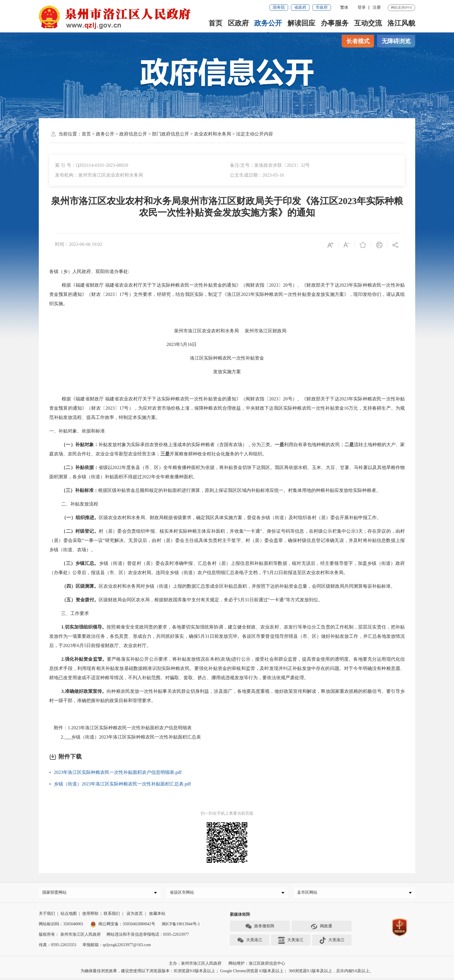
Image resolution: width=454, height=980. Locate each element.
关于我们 (47, 915)
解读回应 (301, 23)
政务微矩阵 (260, 928)
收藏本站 (157, 915)
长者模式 (358, 41)
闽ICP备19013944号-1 (181, 926)
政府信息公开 (133, 134)
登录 (362, 7)
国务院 (279, 7)
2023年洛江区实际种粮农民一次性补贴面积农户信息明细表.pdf (118, 772)
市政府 (322, 7)
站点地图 (69, 915)
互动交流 (368, 23)
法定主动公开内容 (255, 134)
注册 (377, 7)
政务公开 (268, 23)
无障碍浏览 (396, 41)
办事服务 (335, 23)
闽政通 (321, 928)
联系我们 (112, 915)
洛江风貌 (401, 23)
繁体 (344, 7)
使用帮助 (90, 915)
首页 (215, 23)
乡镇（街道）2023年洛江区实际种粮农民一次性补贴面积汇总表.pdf (122, 784)
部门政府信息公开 (171, 134)
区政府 (238, 23)
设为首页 (135, 915)
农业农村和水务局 (213, 134)
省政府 (300, 7)
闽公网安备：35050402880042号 (123, 926)
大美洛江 (250, 942)
